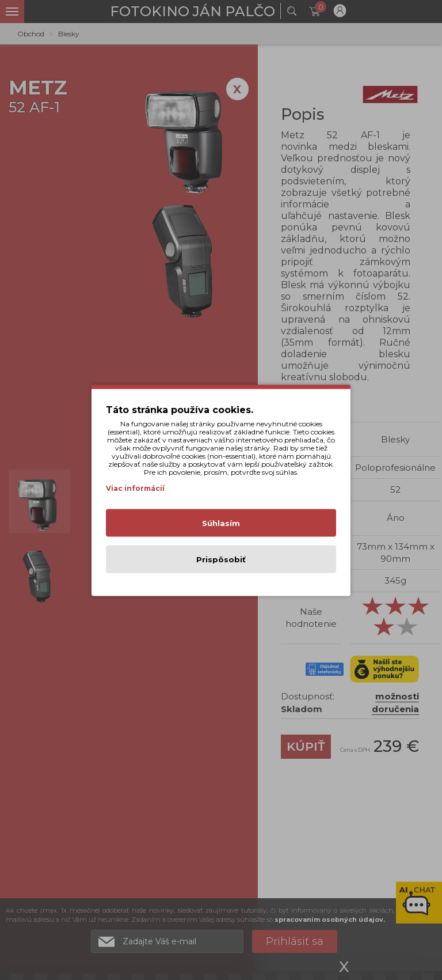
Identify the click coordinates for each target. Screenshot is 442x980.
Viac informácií (135, 488)
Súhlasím (221, 523)
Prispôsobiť (221, 559)
